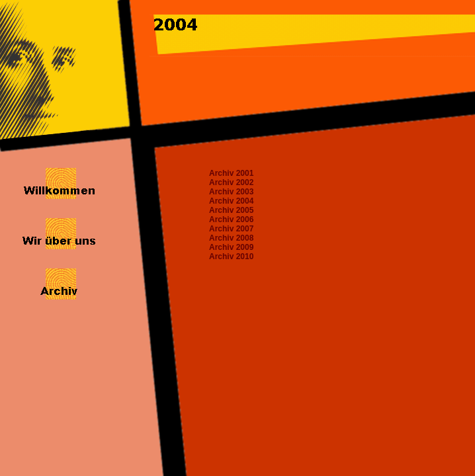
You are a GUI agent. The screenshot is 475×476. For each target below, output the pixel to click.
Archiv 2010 (231, 257)
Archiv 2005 (231, 210)
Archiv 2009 (231, 247)
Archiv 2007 (231, 229)
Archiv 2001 (231, 173)
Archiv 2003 (231, 192)
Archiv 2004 (231, 201)
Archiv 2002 (231, 182)
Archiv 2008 (231, 238)
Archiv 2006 (231, 219)
